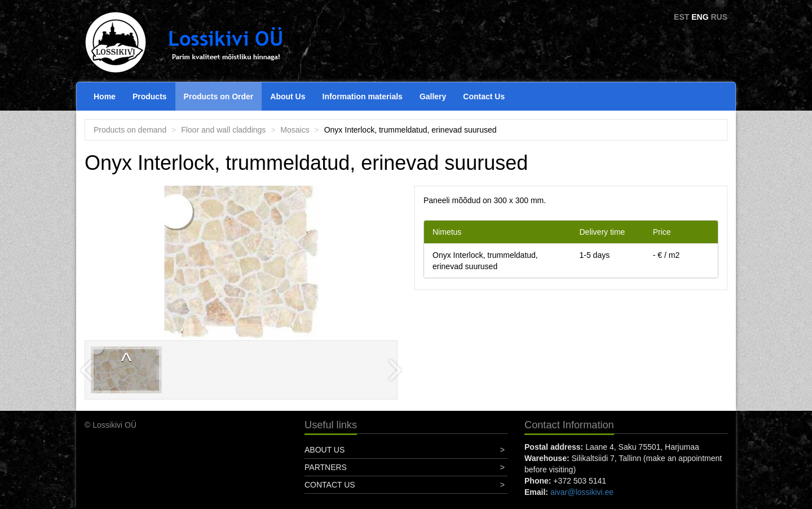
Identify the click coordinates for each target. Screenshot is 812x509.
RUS (719, 17)
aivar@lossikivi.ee (582, 492)
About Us (288, 96)
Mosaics (295, 130)
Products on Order (219, 96)
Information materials (363, 96)
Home (105, 96)
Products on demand (130, 130)
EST (681, 17)
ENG (700, 17)
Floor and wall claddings (223, 130)
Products (150, 96)
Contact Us (484, 96)
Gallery (433, 96)
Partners (326, 467)
